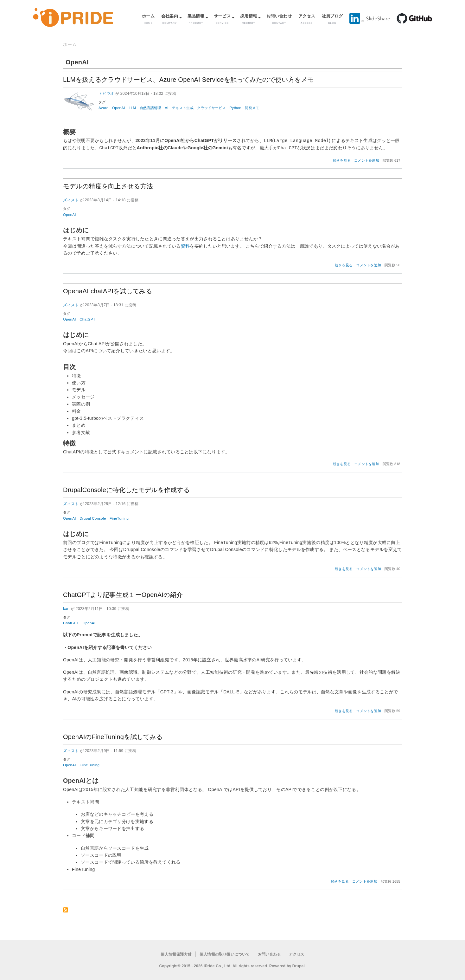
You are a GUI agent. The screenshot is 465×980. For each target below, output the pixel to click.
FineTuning (119, 518)
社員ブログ (332, 19)
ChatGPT (87, 319)
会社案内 (170, 19)
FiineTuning (89, 764)
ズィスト (71, 199)
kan (66, 608)
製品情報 (196, 19)
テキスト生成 (183, 108)
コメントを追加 (367, 160)
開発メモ (252, 108)
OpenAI (119, 108)
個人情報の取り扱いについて (225, 954)
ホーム (148, 19)
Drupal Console (93, 518)
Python (235, 108)
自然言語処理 (150, 108)
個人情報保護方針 (176, 954)
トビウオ (106, 94)
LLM (132, 108)
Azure (104, 108)
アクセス (307, 19)
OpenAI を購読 (66, 910)
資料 (185, 245)
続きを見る (342, 160)
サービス (222, 19)
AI (166, 108)
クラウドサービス (211, 108)
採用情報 (248, 19)
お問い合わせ (279, 19)
